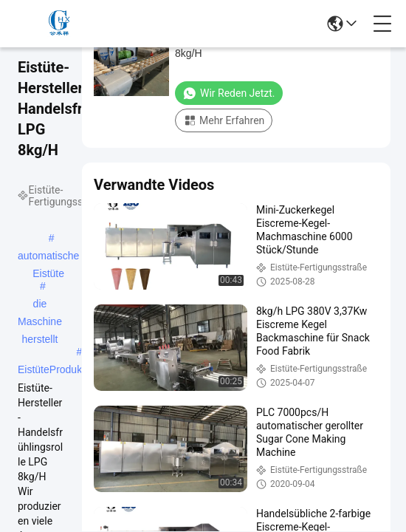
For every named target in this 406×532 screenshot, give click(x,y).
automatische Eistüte (48, 257)
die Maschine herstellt (40, 305)
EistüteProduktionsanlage (76, 369)
